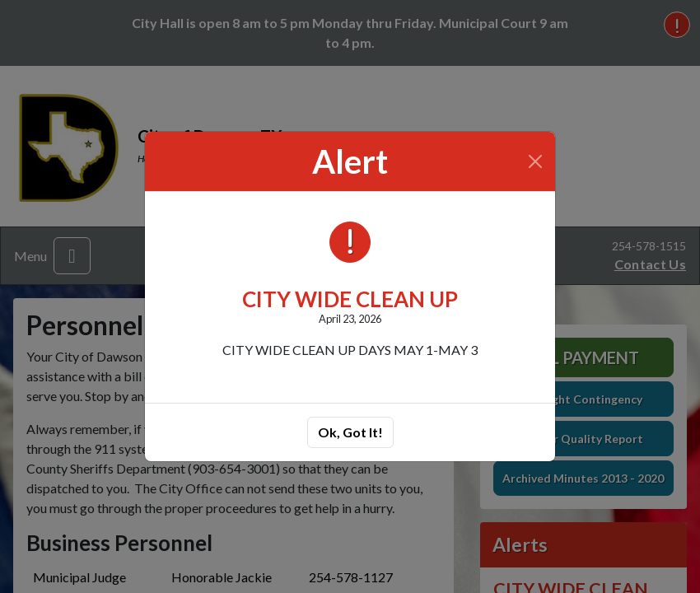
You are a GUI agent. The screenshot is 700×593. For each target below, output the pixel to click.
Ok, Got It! (350, 432)
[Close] (536, 161)
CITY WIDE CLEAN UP (350, 299)
